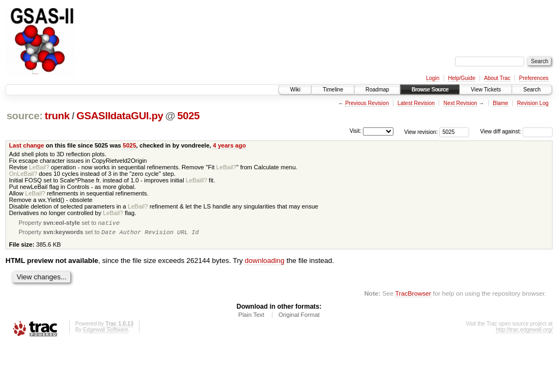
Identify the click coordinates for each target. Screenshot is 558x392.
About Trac (497, 78)
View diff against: (516, 131)
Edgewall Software (105, 332)
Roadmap (377, 90)
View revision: (421, 131)
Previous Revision (367, 103)
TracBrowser (413, 295)
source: (25, 116)
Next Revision (460, 103)
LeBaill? (196, 180)
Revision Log (533, 103)
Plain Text (251, 317)
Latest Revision (416, 103)
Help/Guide (462, 78)
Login (433, 78)
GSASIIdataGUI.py (120, 116)
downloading (265, 263)
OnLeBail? (23, 174)
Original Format (299, 317)
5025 (188, 116)
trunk (57, 116)
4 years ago (229, 145)
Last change (27, 145)
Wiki (295, 90)
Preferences (534, 78)
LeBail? (39, 167)
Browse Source (430, 90)
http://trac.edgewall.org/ (524, 332)
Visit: (355, 131)
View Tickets (486, 90)
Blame (500, 103)
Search (532, 90)
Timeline (333, 90)
